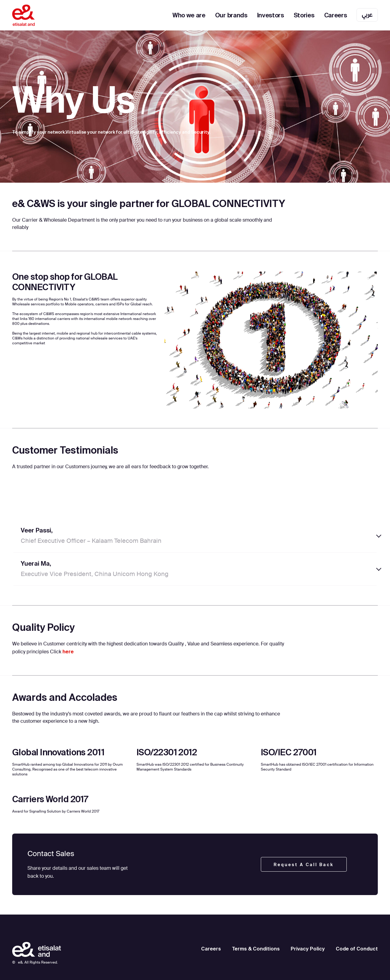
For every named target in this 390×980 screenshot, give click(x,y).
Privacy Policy (308, 949)
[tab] (195, 536)
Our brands (231, 15)
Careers (336, 15)
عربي (367, 14)
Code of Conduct (357, 949)
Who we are (189, 15)
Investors (271, 15)
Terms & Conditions (256, 949)
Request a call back (304, 865)
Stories (304, 15)
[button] (195, 536)
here (68, 652)
